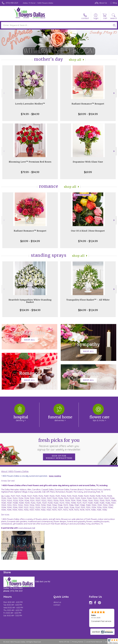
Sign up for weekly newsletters (59, 457)
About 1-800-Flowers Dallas (15, 471)
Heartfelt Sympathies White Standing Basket (30, 301)
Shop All (75, 60)
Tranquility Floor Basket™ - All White (88, 300)
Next (114, 93)
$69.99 (88, 172)
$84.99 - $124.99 (88, 310)
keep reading (55, 476)
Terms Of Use (64, 642)
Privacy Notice (78, 642)
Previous (4, 93)
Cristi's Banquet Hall (27, 528)
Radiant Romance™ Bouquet (88, 104)
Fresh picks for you (59, 444)
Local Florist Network (94, 642)
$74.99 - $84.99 (30, 114)
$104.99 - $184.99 (30, 310)
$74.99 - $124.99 (88, 241)
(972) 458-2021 (12, 3)
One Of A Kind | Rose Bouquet (88, 231)
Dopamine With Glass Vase (88, 162)
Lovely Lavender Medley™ (30, 104)
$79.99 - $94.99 (30, 172)
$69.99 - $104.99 (88, 114)
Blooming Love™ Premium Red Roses (30, 162)
